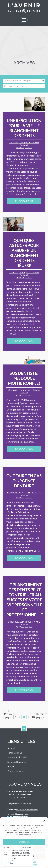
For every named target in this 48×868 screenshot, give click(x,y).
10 (33, 717)
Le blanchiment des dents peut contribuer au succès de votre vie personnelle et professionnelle (25, 600)
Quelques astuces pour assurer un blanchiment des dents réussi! (24, 253)
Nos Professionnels (17, 757)
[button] (44, 821)
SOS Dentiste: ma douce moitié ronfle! (24, 378)
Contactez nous (16, 771)
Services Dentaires (17, 762)
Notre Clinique (15, 753)
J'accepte (24, 842)
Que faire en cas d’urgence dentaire (24, 481)
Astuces (20, 148)
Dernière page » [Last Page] (40, 715)
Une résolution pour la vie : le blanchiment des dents (24, 128)
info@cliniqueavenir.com (27, 810)
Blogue (29, 148)
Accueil (11, 748)
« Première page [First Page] (9, 714)
